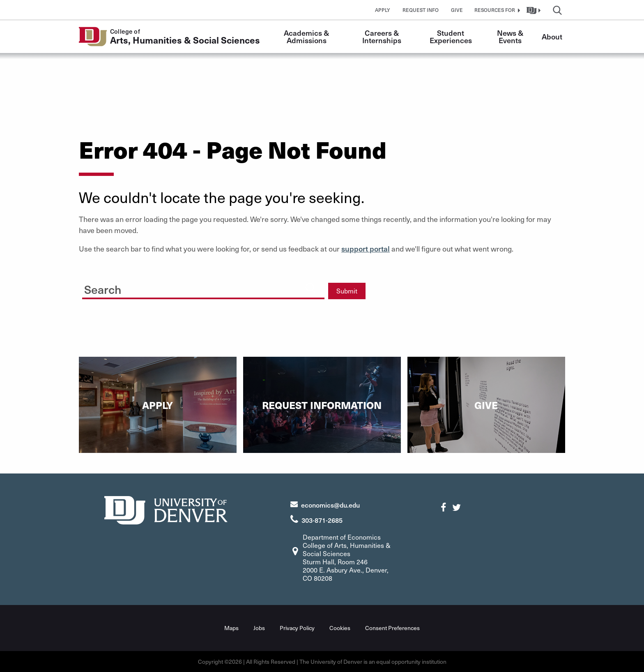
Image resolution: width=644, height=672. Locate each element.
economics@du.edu (330, 505)
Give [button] (457, 10)
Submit (347, 291)
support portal (366, 248)
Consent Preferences (392, 628)
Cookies (340, 628)
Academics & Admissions (307, 36)
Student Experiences (451, 36)
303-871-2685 (322, 520)
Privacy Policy (297, 628)
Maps (231, 628)
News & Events (511, 36)
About (552, 36)
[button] (496, 10)
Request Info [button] (421, 10)
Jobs (259, 628)
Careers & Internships (382, 36)
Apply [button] (383, 10)
